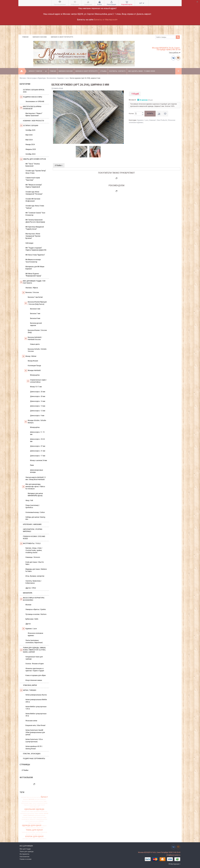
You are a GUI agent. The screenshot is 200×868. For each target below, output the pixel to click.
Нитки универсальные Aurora (36, 695)
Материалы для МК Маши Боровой (35, 268)
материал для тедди (27, 811)
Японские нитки (31, 721)
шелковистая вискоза (29, 839)
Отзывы (103, 71)
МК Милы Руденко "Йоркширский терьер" (33, 275)
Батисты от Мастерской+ (106, 20)
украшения (44, 832)
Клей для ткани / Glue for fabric (35, 563)
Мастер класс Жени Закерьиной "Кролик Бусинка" (33, 236)
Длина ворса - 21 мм (38, 451)
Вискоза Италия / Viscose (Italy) (37, 331)
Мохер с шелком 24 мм (39, 460)
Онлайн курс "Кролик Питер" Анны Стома (36, 172)
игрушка (26, 805)
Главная (25, 37)
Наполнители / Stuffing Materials (33, 530)
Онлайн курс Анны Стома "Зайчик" (35, 207)
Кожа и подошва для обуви (36, 675)
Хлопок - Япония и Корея (35, 664)
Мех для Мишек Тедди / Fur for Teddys (33, 282)
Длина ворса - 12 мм (38, 411)
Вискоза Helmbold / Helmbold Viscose (33, 338)
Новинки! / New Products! (33, 121)
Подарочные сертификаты (34, 759)
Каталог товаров (38, 71)
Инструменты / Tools (30, 544)
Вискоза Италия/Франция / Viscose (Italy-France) (35, 303)
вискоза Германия (40, 799)
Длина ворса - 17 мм (38, 456)
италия (43, 805)
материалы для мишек (40, 811)
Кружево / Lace (63, 78)
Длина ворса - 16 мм (38, 401)
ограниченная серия (34, 823)
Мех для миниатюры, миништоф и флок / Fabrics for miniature (33, 486)
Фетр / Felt (29, 500)
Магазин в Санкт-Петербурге (62, 37)
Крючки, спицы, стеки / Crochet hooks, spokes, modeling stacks (34, 550)
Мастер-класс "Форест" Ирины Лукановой (34, 115)
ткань (42, 828)
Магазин (23, 78)
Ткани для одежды (27, 852)
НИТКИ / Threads (28, 690)
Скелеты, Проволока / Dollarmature (33, 582)
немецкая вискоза (42, 819)
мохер (46, 813)
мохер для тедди (42, 817)
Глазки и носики (26, 859)
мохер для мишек (40, 815)
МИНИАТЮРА (28, 593)
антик (39, 797)
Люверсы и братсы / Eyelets (36, 609)
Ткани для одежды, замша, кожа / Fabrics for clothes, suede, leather (33, 650)
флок (33, 834)
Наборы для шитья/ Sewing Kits (35, 518)
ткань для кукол (34, 830)
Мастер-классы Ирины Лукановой (30, 108)
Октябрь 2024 (30, 154)
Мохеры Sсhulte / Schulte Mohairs (35, 422)
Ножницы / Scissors (33, 557)
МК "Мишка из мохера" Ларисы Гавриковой (34, 186)
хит (41, 834)
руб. (142, 3)
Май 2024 (29, 140)
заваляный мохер (42, 803)
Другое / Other (31, 588)
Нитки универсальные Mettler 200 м (36, 701)
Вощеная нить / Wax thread (35, 725)
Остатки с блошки (29, 126)
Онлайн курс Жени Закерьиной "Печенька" (34, 193)
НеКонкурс (29, 243)
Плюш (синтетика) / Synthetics (33, 506)
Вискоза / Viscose (30, 293)
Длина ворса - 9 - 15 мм (37, 433)
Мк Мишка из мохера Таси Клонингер (33, 261)
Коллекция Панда (34, 366)
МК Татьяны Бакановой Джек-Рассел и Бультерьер (35, 221)
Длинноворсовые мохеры (37, 471)
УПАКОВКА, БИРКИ (30, 685)
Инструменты (24, 854)
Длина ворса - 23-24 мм (37, 440)
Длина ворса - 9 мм (37, 416)
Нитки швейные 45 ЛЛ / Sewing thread (34, 747)
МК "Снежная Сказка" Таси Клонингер (35, 214)
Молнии (28, 605)
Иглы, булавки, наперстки (35, 576)
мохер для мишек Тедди (29, 817)
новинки (41, 821)
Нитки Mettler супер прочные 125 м (36, 708)
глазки (34, 803)
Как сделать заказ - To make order (142, 71)
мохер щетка (25, 819)
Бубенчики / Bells (32, 619)
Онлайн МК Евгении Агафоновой (33, 200)
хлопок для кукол (34, 836)
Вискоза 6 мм (35, 309)
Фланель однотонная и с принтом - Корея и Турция (35, 670)
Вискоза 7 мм (35, 314)
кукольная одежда (34, 809)
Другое (28, 624)
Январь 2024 (30, 144)
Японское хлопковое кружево (35, 634)
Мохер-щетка (35, 375)
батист (44, 797)
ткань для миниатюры (29, 832)
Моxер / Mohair (29, 356)
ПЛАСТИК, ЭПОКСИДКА (32, 754)
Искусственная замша (34, 680)
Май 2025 (29, 135)
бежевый (26, 799)
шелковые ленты (41, 839)
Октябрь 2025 (30, 130)
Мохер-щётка (35, 427)
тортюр (38, 832)
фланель (29, 834)
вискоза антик (26, 801)
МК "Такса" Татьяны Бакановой (33, 165)
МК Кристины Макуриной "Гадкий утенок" (35, 228)
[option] (82, 152)
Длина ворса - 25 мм (38, 392)
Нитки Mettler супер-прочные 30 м (36, 715)
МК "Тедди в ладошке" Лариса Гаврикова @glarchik (36, 249)
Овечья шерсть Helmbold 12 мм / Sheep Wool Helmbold (36, 478)
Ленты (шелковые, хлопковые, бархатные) (34, 641)
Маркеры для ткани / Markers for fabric (36, 570)
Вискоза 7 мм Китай (35, 297)
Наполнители (24, 857)
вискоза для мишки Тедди (39, 801)
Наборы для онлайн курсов (33, 159)
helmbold (24, 797)
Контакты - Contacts (117, 71)
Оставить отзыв (57, 88)
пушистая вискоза (30, 828)
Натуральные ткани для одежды (34, 658)
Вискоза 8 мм (35, 318)
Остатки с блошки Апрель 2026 (34, 91)
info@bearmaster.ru (173, 855)
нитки (27, 821)
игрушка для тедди (35, 805)
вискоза (32, 799)
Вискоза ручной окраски (36, 324)
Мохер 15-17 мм (36, 387)
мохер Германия (29, 815)
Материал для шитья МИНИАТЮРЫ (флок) (35, 495)
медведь (41, 813)
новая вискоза (34, 821)
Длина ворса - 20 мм (38, 396)
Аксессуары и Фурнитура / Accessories (42, 78)
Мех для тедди (25, 849)
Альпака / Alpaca (32, 288)
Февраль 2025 (31, 149)
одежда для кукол (32, 825)
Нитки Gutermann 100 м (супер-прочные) (34, 740)
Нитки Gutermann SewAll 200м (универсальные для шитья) (35, 732)
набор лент (33, 819)
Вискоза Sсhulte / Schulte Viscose (37, 350)
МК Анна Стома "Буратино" (35, 255)
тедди (38, 828)
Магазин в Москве (40, 37)
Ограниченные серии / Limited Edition (37, 381)
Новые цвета (35, 344)
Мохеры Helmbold (32, 371)
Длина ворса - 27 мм (38, 446)
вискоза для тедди (27, 803)
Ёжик (32, 465)
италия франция (34, 807)
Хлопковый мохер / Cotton (35, 512)
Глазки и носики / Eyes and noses (34, 538)
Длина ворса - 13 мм (38, 406)
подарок (44, 826)
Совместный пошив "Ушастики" (33, 179)
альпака (34, 797)
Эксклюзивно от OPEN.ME (35, 102)
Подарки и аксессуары (31, 97)
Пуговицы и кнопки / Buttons (36, 614)
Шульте (29, 797)
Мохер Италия (33, 361)
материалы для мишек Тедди (29, 813)
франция (37, 834)
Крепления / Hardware (32, 524)
